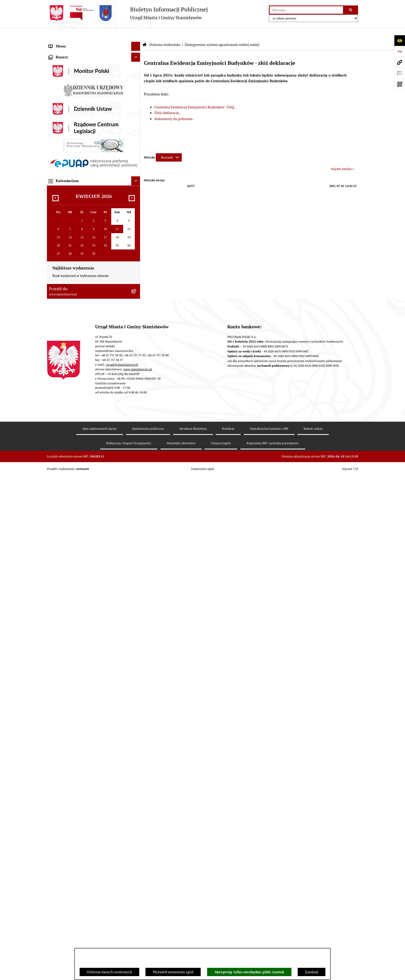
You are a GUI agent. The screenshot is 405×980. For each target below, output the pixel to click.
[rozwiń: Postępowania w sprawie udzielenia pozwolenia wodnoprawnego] (137, 271)
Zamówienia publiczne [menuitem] (67, 216)
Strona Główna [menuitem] (61, 43)
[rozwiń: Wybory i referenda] (137, 79)
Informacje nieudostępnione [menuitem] (71, 416)
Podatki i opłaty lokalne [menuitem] (68, 206)
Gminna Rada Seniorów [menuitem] (67, 107)
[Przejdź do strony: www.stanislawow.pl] (400, 62)
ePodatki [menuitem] (56, 479)
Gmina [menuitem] (54, 88)
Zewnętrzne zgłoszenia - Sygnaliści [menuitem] (76, 545)
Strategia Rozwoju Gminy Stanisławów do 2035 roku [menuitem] (90, 143)
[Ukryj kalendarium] (136, 698)
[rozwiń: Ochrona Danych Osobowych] (137, 489)
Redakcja (228, 945)
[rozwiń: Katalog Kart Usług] (137, 152)
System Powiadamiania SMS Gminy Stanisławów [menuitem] (87, 470)
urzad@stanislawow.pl (122, 881)
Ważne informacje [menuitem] (63, 52)
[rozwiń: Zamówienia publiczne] (137, 216)
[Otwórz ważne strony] (400, 73)
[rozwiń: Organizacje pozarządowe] (137, 392)
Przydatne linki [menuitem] (61, 452)
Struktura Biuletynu (193, 945)
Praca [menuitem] (53, 161)
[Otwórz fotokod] (400, 84)
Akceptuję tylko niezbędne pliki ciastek (249, 972)
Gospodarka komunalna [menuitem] (68, 197)
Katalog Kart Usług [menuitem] (64, 152)
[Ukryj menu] (136, 34)
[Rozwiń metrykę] (169, 145)
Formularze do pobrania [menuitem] (68, 461)
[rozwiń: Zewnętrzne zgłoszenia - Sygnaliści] (137, 545)
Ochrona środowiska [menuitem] (65, 234)
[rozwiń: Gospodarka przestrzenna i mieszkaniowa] (137, 225)
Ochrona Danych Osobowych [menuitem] (72, 489)
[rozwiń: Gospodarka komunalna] (137, 197)
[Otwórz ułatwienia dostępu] (400, 40)
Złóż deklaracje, (167, 101)
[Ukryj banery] (136, 574)
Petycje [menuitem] (55, 170)
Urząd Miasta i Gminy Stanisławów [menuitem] (76, 179)
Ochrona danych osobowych (109, 972)
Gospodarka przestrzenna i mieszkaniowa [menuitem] (82, 225)
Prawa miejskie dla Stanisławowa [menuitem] (75, 61)
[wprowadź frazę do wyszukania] (306, 10)
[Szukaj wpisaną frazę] (351, 10)
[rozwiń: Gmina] (137, 89)
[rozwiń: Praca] (137, 161)
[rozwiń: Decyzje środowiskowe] (137, 258)
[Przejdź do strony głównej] (127, 13)
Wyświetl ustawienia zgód (173, 972)
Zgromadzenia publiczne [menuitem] (69, 536)
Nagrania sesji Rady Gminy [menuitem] (70, 70)
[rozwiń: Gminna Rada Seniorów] (137, 107)
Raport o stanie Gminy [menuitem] (67, 134)
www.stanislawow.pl (138, 886)
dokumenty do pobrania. (174, 107)
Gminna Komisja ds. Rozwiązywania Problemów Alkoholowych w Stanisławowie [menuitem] (87, 404)
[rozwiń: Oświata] (137, 374)
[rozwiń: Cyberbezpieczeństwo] (137, 507)
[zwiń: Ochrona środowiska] (137, 234)
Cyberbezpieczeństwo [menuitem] (66, 507)
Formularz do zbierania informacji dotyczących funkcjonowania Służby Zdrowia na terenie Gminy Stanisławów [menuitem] (89, 521)
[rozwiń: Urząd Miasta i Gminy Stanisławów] (137, 179)
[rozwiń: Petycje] (137, 170)
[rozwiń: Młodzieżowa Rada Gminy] (137, 116)
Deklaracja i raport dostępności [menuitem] (74, 498)
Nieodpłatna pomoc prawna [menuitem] (71, 434)
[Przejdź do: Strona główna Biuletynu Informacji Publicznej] (145, 33)
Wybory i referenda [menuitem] (64, 79)
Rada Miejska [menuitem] (59, 98)
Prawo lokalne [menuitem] (60, 125)
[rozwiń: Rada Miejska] (137, 98)
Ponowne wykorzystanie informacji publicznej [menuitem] (85, 425)
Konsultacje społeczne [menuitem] (67, 443)
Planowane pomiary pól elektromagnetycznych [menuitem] (86, 554)
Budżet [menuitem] (54, 188)
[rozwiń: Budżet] (137, 188)
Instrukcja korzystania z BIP (269, 945)
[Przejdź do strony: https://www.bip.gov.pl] (400, 51)
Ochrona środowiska (165, 33)
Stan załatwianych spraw (100, 945)
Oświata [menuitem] (55, 374)
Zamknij (312, 972)
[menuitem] (94, 246)
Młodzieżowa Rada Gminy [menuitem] (70, 116)
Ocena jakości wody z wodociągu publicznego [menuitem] (85, 383)
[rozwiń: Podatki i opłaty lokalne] (137, 207)
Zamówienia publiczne (148, 945)
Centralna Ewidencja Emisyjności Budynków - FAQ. (195, 95)
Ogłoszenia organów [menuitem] (65, 563)
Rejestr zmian (313, 945)
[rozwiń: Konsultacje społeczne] (137, 443)
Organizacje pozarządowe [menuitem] (69, 392)
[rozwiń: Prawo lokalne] (137, 125)
